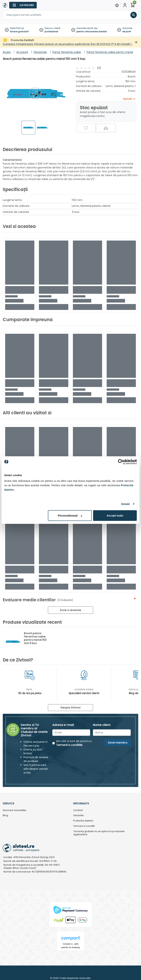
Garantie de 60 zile (87, 28)
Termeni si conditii (84, 826)
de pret (127, 31)
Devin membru (118, 743)
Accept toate (115, 516)
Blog (5, 816)
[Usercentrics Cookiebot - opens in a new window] (121, 462)
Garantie (127, 28)
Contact (78, 810)
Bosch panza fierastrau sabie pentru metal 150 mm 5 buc (35, 638)
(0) (99, 68)
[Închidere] (136, 42)
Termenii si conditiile (69, 745)
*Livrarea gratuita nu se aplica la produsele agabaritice (99, 833)
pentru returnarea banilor (92, 31)
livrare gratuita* (20, 31)
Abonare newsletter (15, 810)
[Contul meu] (125, 5)
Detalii (126, 504)
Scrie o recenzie (70, 610)
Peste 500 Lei (17, 28)
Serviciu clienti (52, 28)
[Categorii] (23, 5)
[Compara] (106, 128)
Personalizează (70, 516)
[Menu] (117, 5)
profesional (51, 31)
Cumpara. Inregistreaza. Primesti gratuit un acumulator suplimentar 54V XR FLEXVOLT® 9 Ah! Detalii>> (68, 44)
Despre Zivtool (70, 708)
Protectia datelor (83, 821)
